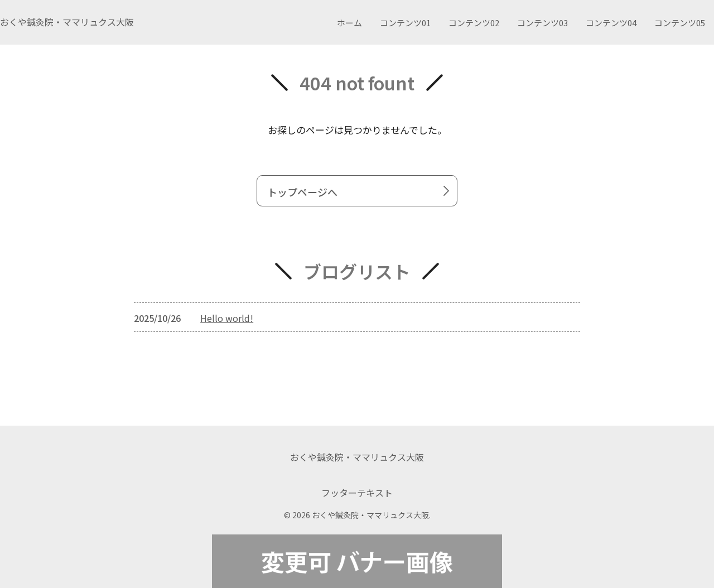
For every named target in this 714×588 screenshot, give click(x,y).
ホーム (349, 23)
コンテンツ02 (474, 23)
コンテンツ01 (405, 23)
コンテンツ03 (542, 23)
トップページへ (360, 191)
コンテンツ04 (611, 23)
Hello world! (227, 318)
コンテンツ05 (680, 23)
